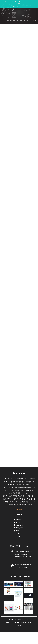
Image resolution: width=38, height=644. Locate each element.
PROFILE (18, 531)
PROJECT (18, 528)
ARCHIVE (18, 525)
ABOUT (18, 522)
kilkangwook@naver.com (23, 565)
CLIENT (18, 534)
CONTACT (18, 536)
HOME (17, 519)
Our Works (19, 510)
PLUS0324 (19, 626)
